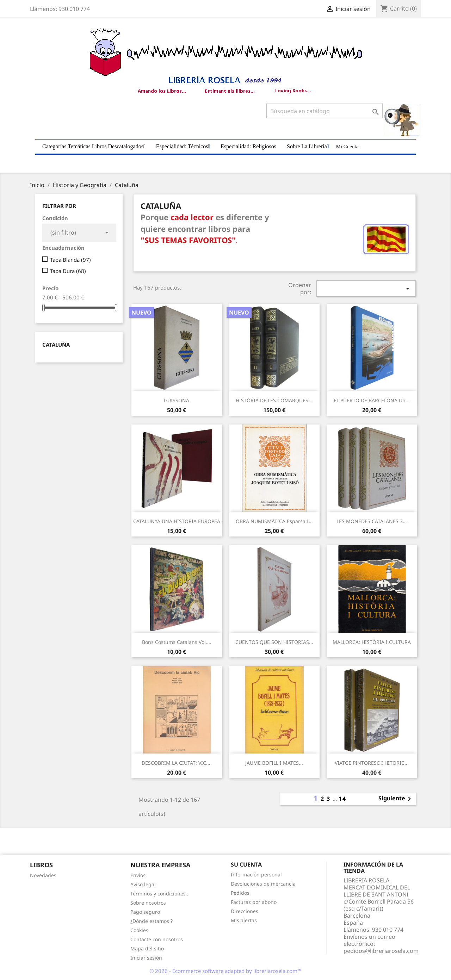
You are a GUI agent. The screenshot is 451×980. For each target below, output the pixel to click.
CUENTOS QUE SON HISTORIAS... (274, 642)
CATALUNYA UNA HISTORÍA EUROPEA (177, 521)
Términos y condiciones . (159, 894)
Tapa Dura (68, 271)
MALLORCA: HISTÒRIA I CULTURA (372, 642)
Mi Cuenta (347, 147)
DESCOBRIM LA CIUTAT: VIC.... (177, 763)
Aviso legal (143, 884)
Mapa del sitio (147, 948)
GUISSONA (177, 400)
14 (342, 799)
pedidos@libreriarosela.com (381, 951)
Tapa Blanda (70, 260)
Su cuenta (246, 864)
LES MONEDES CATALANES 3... (372, 521)
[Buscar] (325, 111)
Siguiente (396, 799)
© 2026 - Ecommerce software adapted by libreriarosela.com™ (225, 971)
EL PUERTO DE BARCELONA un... (372, 400)
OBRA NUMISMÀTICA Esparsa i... (274, 521)
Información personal (256, 874)
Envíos (138, 875)
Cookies (139, 930)
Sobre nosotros (148, 903)
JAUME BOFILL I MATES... (274, 763)
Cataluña (56, 345)
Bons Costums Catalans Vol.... (177, 642)
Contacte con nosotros (157, 939)
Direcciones (245, 911)
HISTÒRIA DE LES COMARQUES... (274, 400)
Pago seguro (145, 912)
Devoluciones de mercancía (263, 884)
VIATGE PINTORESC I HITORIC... (372, 763)
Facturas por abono (254, 902)
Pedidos (240, 893)
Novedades (43, 875)
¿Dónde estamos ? (152, 921)
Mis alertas (244, 920)
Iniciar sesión (146, 958)
